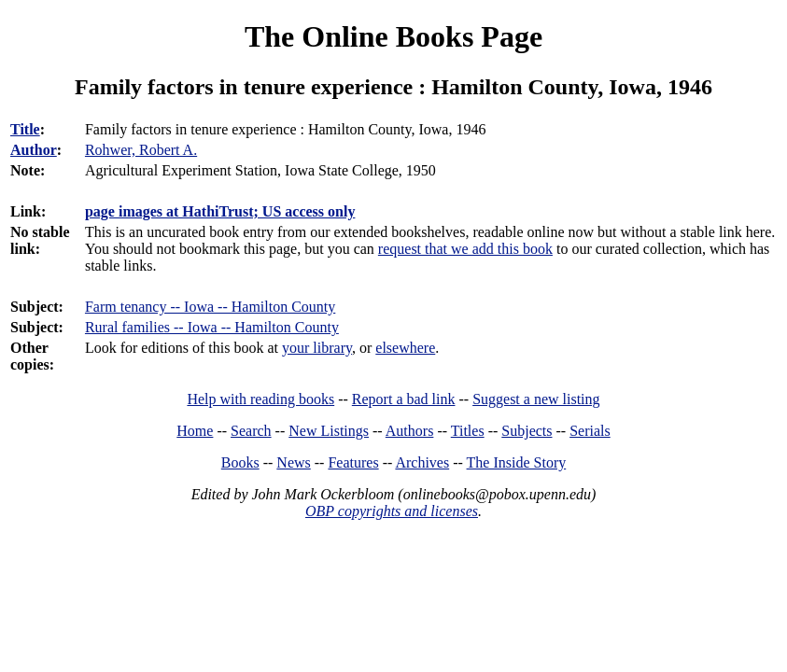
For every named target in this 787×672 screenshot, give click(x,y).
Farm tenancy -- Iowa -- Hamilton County (210, 307)
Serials (590, 431)
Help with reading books (260, 399)
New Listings (329, 431)
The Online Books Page (393, 36)
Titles (468, 431)
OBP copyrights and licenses (392, 511)
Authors (410, 431)
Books (240, 462)
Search (251, 431)
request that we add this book (465, 249)
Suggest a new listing (536, 399)
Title (25, 129)
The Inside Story (517, 462)
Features (353, 462)
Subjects (527, 431)
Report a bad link (404, 399)
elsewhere (405, 348)
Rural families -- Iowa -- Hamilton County (212, 327)
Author (34, 150)
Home (195, 431)
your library (317, 348)
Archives (422, 462)
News (293, 462)
